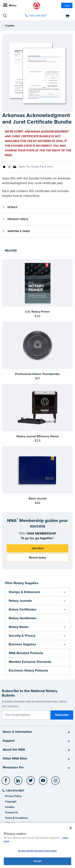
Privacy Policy (13, 796)
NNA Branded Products (26, 653)
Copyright (11, 802)
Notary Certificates (23, 609)
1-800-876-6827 (15, 791)
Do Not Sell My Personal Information (38, 851)
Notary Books (19, 627)
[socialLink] (6, 782)
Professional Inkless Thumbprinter (37, 374)
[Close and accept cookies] (71, 828)
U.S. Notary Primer (38, 312)
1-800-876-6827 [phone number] (38, 16)
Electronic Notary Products (28, 670)
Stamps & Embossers (25, 592)
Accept (37, 861)
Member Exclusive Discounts (30, 662)
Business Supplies (22, 644)
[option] (37, 73)
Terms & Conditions (17, 818)
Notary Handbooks (23, 618)
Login (67, 6)
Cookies (10, 807)
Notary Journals (20, 601)
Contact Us (12, 812)
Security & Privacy (22, 636)
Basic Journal (38, 499)
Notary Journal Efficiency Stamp (38, 436)
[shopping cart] (62, 16)
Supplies (10, 26)
